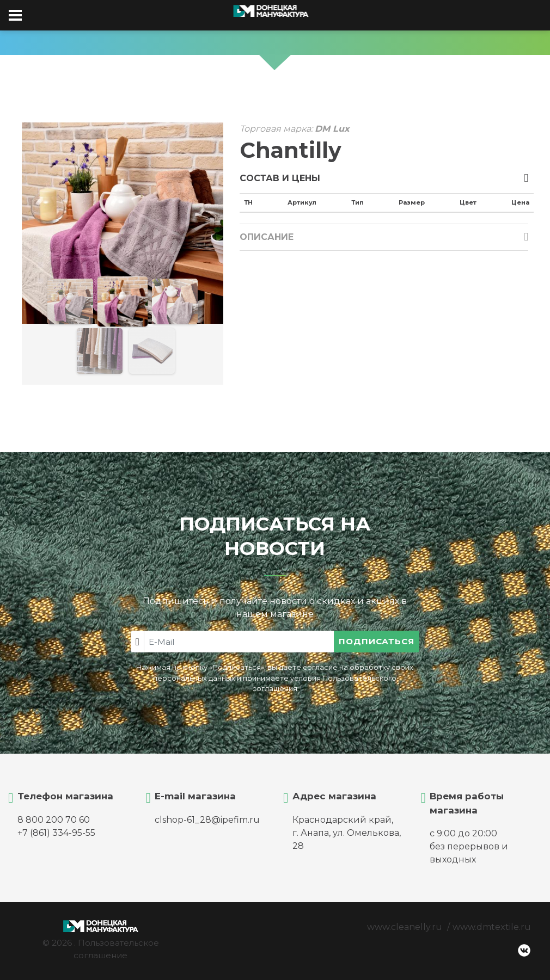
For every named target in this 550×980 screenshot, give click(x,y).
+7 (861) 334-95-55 (56, 833)
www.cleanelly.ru (405, 927)
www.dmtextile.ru (492, 927)
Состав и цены (280, 178)
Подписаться (377, 641)
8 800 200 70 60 (54, 820)
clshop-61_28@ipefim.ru (207, 820)
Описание (267, 237)
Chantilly (291, 150)
